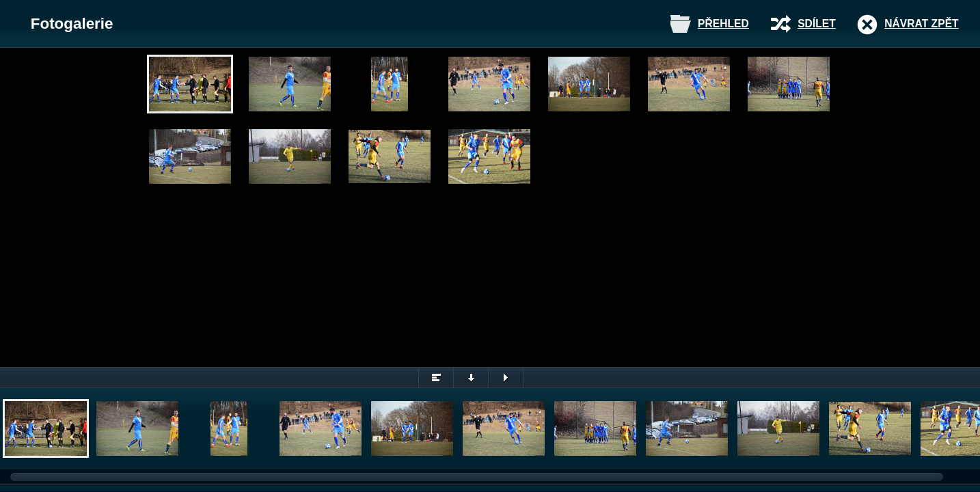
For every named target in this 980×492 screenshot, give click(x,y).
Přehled (723, 24)
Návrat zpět (921, 24)
